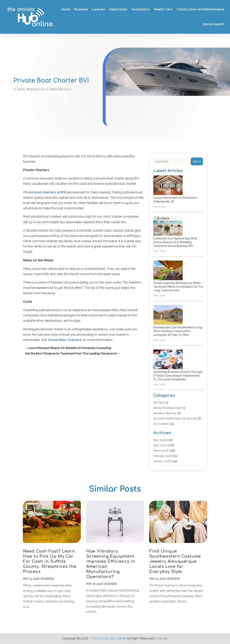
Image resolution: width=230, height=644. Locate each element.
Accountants (161, 424)
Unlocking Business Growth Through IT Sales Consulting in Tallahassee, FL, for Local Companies (178, 376)
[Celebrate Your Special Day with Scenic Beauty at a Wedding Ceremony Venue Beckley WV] (168, 226)
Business (81, 9)
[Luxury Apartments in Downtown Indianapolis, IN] (168, 185)
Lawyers (99, 9)
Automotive (141, 9)
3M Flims (159, 403)
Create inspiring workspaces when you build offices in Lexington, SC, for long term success (178, 287)
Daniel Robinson (28, 89)
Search (197, 161)
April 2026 (160, 445)
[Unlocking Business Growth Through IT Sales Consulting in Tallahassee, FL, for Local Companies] (168, 360)
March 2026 (161, 451)
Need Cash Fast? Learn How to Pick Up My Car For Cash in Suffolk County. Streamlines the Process (50, 561)
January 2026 (162, 461)
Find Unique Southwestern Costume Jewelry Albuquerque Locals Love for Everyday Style (175, 561)
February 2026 (163, 456)
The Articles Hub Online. (109, 638)
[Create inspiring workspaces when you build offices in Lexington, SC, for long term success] (168, 271)
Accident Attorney (165, 413)
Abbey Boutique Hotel (167, 408)
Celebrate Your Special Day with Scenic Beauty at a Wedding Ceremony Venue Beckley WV (175, 242)
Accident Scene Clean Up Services (175, 418)
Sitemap (162, 638)
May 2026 (160, 440)
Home (66, 9)
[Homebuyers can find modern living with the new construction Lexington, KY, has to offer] (168, 315)
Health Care (163, 9)
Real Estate (118, 9)
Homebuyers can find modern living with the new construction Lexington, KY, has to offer (178, 331)
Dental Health (214, 24)
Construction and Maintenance (200, 9)
